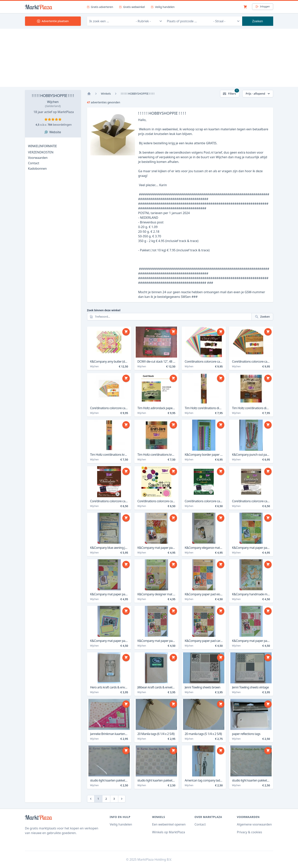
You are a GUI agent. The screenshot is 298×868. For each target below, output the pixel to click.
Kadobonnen (38, 169)
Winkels (106, 94)
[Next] (122, 799)
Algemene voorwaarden (254, 824)
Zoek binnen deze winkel (104, 310)
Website (55, 132)
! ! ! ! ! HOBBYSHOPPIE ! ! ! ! (53, 96)
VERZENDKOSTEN (41, 152)
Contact (34, 163)
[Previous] (91, 799)
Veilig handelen (121, 824)
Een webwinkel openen (169, 824)
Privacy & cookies (250, 832)
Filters (231, 93)
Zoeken (258, 21)
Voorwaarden (38, 158)
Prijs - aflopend (258, 94)
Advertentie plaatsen (53, 21)
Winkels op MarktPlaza (168, 832)
